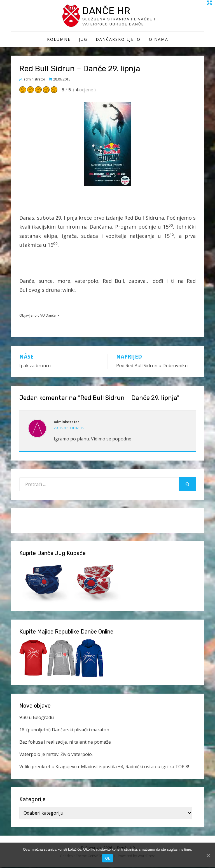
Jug (83, 40)
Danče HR (108, 11)
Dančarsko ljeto (118, 40)
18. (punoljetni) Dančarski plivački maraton (64, 731)
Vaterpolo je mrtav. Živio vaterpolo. (56, 755)
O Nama (159, 40)
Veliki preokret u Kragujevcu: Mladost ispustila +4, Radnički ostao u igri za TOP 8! (104, 767)
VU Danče (48, 316)
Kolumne (59, 40)
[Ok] (208, 855)
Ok (107, 858)
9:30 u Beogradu (37, 718)
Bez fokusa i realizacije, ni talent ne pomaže (65, 743)
